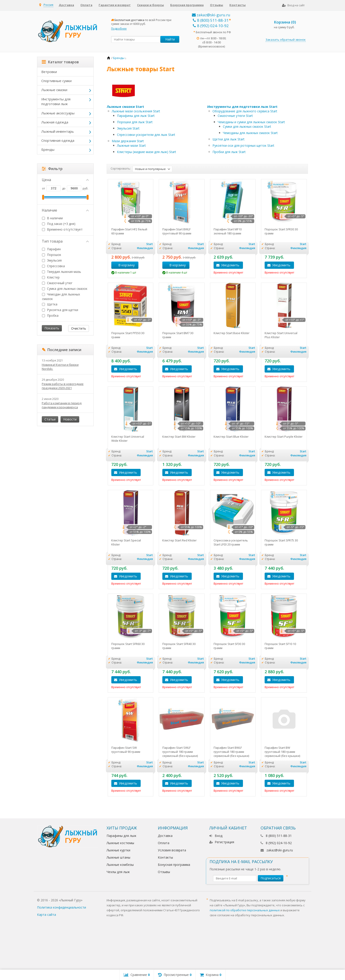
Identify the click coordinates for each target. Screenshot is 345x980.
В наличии (52, 218)
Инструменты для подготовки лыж (56, 101)
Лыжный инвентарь (58, 131)
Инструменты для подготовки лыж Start (242, 107)
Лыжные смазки (54, 90)
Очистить (79, 328)
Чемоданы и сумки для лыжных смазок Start (251, 122)
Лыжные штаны (118, 857)
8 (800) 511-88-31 (211, 20)
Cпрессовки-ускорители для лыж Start (146, 135)
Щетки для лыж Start (228, 139)
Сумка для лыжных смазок (65, 289)
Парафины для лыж (121, 836)
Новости (70, 419)
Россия (48, 5)
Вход (216, 836)
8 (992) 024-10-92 (211, 26)
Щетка (50, 304)
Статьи (50, 419)
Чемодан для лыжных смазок (61, 296)
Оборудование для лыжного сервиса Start (245, 111)
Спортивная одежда (58, 140)
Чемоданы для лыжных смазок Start (250, 133)
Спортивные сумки (56, 81)
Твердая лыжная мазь (62, 272)
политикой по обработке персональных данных (245, 910)
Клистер (51, 277)
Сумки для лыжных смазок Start (247, 126)
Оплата (86, 5)
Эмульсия (52, 260)
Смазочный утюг (57, 283)
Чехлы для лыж (118, 872)
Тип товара (65, 241)
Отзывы (217, 5)
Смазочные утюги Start (235, 116)
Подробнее (119, 29)
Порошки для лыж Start (135, 122)
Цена (65, 180)
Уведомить (230, 265)
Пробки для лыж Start (229, 152)
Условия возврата (172, 850)
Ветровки (49, 72)
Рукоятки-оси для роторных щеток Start (243, 145)
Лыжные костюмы (120, 843)
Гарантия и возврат (115, 5)
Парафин (51, 249)
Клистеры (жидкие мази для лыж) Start (147, 152)
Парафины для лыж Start (136, 116)
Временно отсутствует (62, 229)
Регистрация (222, 842)
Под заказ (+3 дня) (59, 224)
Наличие (65, 210)
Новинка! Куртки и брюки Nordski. (60, 367)
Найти (170, 39)
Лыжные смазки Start (125, 107)
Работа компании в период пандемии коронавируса (62, 405)
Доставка (66, 5)
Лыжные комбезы (120, 865)
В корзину (124, 265)
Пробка (50, 315)
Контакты (238, 5)
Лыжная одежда (55, 122)
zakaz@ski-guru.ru (211, 15)
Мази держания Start (128, 141)
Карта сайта (47, 915)
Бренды (48, 149)
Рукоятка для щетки (60, 310)
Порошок (52, 255)
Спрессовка (53, 266)
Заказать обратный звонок (286, 40)
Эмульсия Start (128, 128)
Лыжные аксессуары (58, 113)
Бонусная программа (187, 5)
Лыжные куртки (118, 850)
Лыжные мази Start (131, 145)
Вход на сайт (293, 5)
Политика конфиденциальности (62, 907)
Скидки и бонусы (150, 5)
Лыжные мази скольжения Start (136, 111)
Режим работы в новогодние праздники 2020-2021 (63, 386)
